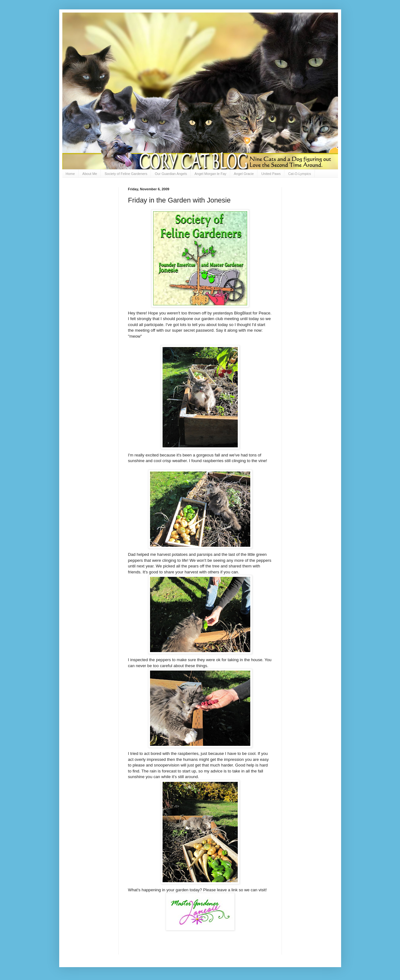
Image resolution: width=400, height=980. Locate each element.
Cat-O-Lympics (300, 174)
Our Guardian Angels (171, 174)
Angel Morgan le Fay (210, 174)
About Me (90, 174)
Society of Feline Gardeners (126, 174)
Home (70, 174)
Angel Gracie (244, 174)
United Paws (271, 174)
